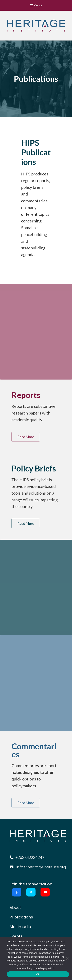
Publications (21, 917)
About (15, 908)
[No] (67, 958)
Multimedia (20, 927)
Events (16, 936)
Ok (38, 974)
